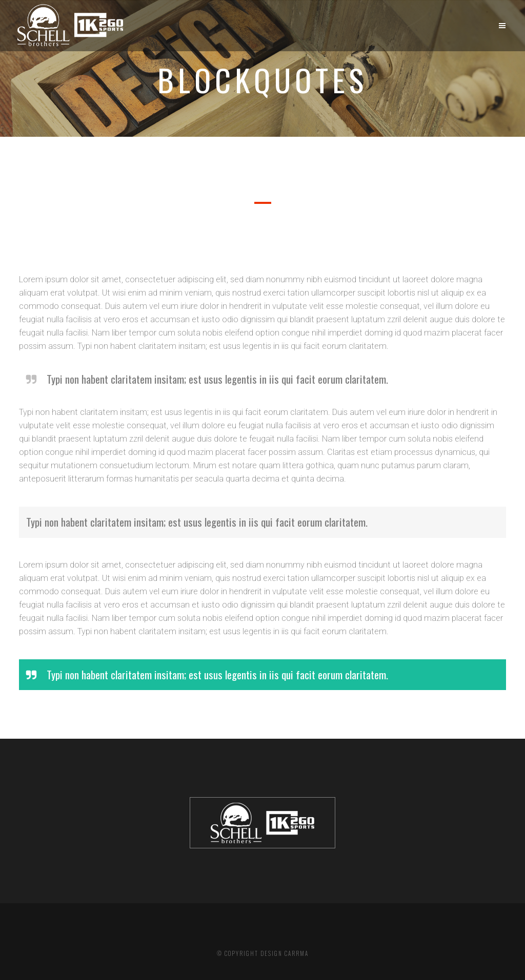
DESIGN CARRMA (285, 953)
